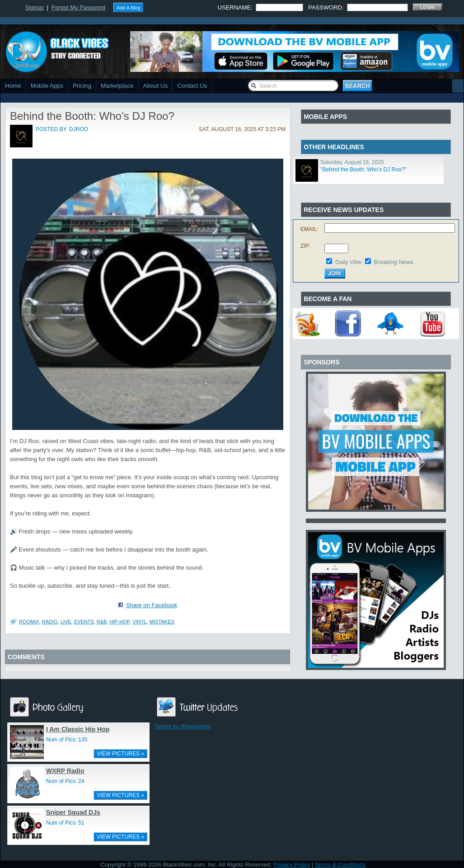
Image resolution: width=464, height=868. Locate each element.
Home (13, 86)
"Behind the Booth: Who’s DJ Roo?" (363, 170)
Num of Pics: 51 (65, 823)
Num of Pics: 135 (67, 740)
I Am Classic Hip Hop (78, 729)
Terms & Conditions (340, 865)
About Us (156, 86)
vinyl (140, 622)
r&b (102, 622)
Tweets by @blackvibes (183, 726)
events (84, 622)
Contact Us (192, 86)
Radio (50, 622)
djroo (79, 129)
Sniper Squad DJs (73, 812)
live (66, 622)
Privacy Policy (292, 865)
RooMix (29, 622)
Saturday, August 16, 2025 (352, 162)
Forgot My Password (78, 7)
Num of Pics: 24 (65, 781)
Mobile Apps (47, 86)
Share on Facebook (152, 605)
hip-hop (120, 622)
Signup (34, 7)
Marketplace (117, 86)
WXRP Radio (65, 771)
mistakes (162, 622)
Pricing (82, 86)
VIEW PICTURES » (120, 754)
